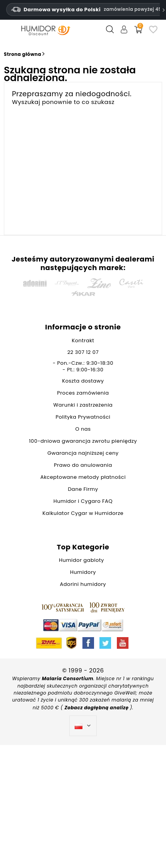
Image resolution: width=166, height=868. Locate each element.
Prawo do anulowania (83, 465)
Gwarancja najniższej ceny (83, 453)
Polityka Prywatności (83, 417)
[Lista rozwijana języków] (83, 726)
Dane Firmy (83, 489)
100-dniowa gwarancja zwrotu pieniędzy (83, 441)
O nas (83, 429)
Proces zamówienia (83, 393)
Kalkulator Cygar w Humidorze (83, 513)
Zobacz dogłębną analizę (97, 708)
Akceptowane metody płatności (83, 477)
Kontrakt (83, 340)
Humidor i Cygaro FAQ (83, 501)
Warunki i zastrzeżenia (83, 405)
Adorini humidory (83, 584)
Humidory (83, 572)
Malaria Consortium (68, 678)
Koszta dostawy (83, 381)
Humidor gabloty (83, 560)
